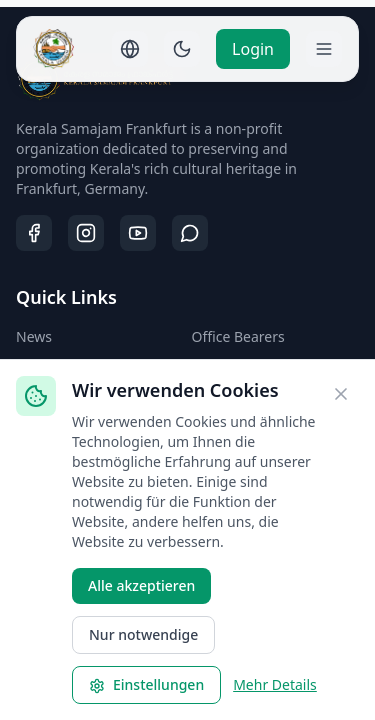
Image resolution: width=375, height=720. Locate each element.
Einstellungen (146, 684)
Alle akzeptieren (141, 585)
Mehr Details (275, 684)
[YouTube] (138, 233)
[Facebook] (34, 233)
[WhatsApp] (190, 233)
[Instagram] (86, 233)
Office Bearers (238, 336)
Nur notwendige (143, 634)
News (34, 336)
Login (253, 49)
